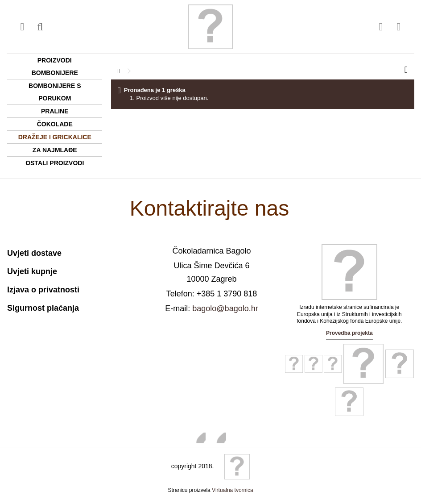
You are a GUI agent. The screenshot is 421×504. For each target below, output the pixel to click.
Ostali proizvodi (55, 163)
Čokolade (55, 124)
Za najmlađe (55, 150)
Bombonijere (55, 73)
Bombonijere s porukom (55, 92)
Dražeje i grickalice (55, 137)
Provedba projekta (349, 333)
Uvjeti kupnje (32, 271)
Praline (55, 111)
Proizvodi (55, 60)
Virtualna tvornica (233, 490)
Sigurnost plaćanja (43, 308)
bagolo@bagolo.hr (225, 308)
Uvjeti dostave (34, 253)
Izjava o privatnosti (43, 290)
